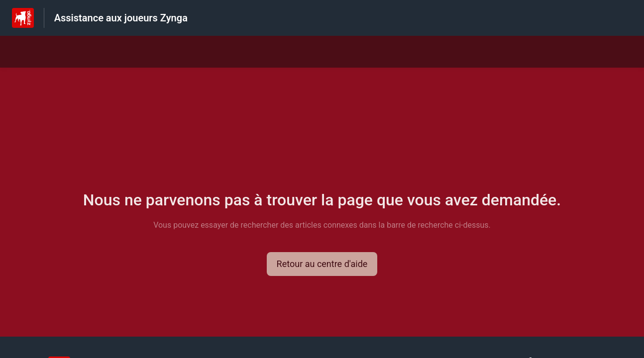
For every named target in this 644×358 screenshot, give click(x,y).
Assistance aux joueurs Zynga (121, 18)
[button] (322, 264)
